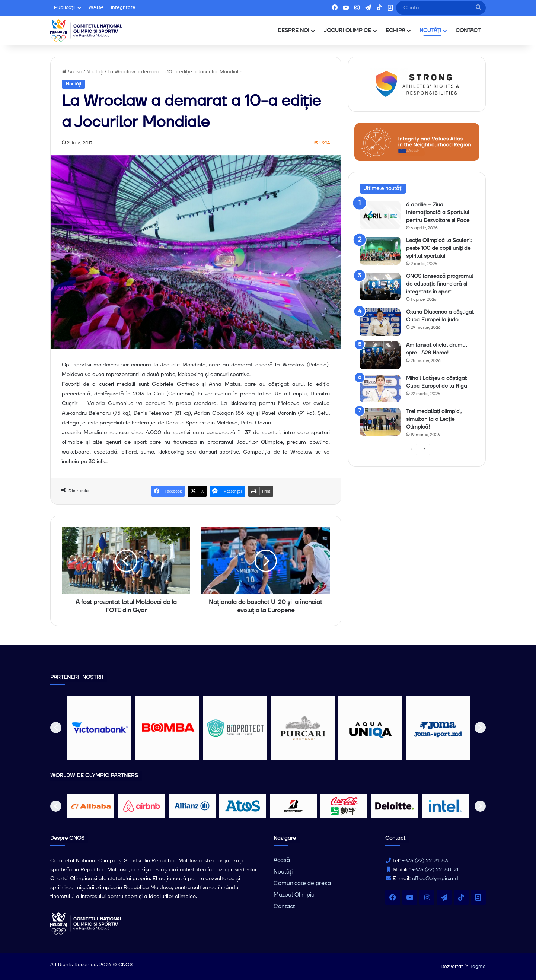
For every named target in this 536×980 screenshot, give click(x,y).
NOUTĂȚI (430, 31)
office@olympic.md (435, 879)
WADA (96, 7)
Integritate (123, 7)
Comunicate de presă (302, 883)
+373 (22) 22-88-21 (435, 870)
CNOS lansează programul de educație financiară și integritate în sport (440, 284)
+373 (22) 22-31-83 (425, 861)
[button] (56, 728)
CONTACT (468, 31)
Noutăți (95, 72)
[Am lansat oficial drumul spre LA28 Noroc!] (380, 355)
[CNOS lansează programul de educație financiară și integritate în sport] (380, 287)
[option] (99, 728)
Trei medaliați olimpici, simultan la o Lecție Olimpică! (434, 419)
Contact (284, 906)
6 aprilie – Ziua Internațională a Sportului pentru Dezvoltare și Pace (438, 213)
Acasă (72, 72)
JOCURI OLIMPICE (347, 31)
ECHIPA (395, 31)
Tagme (478, 967)
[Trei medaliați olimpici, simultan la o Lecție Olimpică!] (380, 422)
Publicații (65, 7)
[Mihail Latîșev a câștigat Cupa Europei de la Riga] (380, 389)
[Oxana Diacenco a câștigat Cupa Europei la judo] (380, 322)
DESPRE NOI (293, 31)
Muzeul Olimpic (294, 895)
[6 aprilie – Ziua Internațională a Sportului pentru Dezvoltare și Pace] (380, 215)
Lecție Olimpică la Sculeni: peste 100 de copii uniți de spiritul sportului (439, 248)
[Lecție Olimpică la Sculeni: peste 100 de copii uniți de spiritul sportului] (380, 251)
